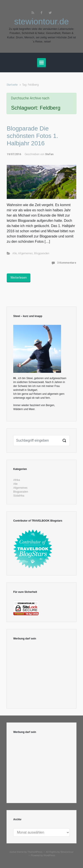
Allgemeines (25, 253)
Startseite (12, 85)
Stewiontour (67, 852)
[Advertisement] (41, 675)
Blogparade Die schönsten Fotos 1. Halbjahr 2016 (32, 136)
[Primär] (41, 63)
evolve (13, 852)
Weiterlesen (19, 278)
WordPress (49, 855)
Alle (15, 253)
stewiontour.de (41, 21)
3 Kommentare (67, 263)
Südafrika (19, 496)
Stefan (49, 154)
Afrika (17, 480)
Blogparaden (42, 253)
